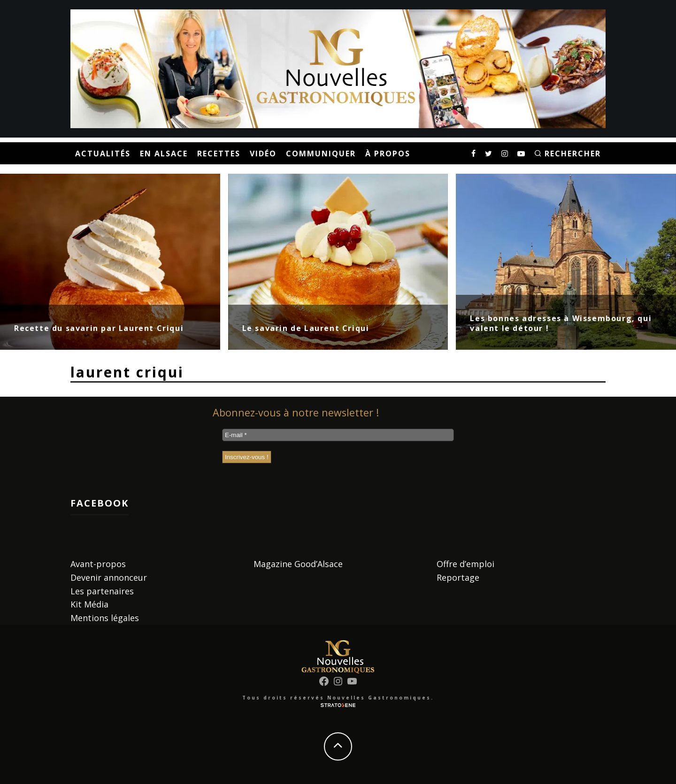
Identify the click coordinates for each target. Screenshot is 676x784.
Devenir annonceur (109, 577)
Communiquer (321, 154)
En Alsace (164, 154)
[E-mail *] (338, 435)
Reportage (458, 577)
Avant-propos (98, 564)
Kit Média (89, 604)
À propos (388, 154)
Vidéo (263, 154)
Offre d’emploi (465, 564)
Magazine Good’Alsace (298, 564)
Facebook (100, 503)
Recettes (219, 154)
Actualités (103, 154)
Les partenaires (102, 591)
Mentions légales (105, 618)
